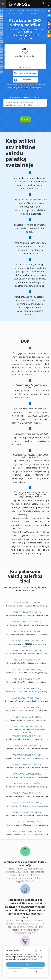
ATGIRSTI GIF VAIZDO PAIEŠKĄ (27, 784)
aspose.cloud (25, 38)
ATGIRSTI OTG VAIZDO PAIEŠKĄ (27, 803)
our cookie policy (32, 959)
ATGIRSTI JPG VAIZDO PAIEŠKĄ (27, 603)
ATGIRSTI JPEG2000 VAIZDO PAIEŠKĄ (27, 641)
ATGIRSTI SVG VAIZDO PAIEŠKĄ (27, 822)
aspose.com (30, 35)
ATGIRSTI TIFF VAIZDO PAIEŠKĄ (27, 669)
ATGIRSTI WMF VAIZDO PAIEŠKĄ (27, 831)
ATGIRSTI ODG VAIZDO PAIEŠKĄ (27, 793)
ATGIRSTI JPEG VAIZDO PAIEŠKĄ (27, 612)
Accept (25, 964)
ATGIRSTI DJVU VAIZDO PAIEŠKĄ (27, 755)
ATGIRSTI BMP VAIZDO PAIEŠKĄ (27, 650)
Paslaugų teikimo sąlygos (20, 88)
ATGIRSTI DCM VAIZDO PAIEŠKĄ (27, 736)
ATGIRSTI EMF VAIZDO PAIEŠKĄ (27, 774)
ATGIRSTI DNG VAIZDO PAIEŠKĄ (27, 765)
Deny (36, 971)
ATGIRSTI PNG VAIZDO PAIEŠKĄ (27, 812)
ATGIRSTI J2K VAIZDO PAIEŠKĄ (27, 631)
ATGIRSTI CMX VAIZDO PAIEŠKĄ (27, 717)
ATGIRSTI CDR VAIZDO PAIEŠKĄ (27, 707)
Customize (15, 971)
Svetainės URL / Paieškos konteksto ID (25, 97)
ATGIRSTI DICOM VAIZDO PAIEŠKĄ (27, 726)
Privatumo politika (36, 88)
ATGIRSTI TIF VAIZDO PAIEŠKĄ (27, 660)
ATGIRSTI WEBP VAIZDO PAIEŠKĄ (27, 698)
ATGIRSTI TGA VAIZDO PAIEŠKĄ (27, 688)
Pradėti (25, 119)
